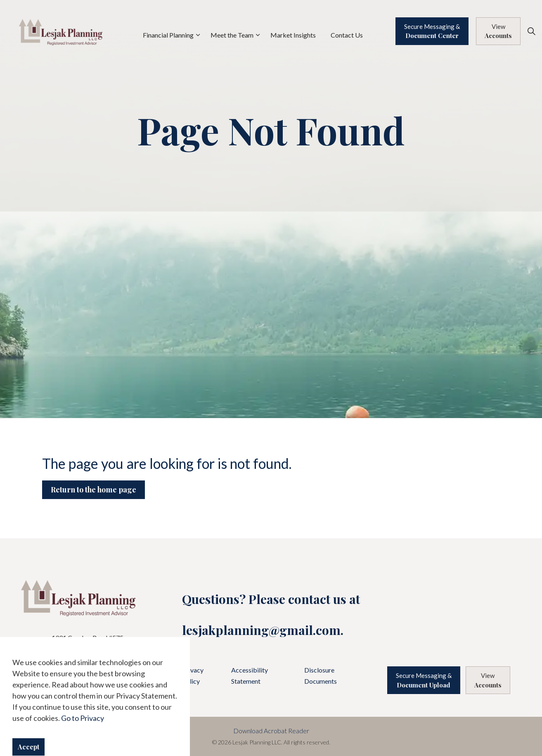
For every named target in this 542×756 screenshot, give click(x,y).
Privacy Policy (193, 675)
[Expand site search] (531, 31)
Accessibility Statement (250, 675)
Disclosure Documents (321, 675)
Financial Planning (168, 35)
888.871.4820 (99, 667)
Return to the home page (93, 490)
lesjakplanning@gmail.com (261, 630)
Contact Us (347, 35)
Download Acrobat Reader (271, 731)
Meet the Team (232, 35)
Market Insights (293, 35)
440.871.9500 (92, 657)
